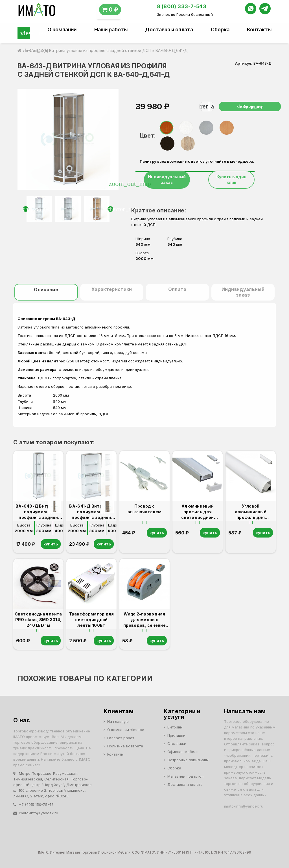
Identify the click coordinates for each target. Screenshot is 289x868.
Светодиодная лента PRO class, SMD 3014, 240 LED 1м (38, 620)
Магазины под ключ (185, 776)
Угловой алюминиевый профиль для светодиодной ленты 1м (250, 512)
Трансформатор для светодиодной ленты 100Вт (92, 620)
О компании (62, 30)
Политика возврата (125, 746)
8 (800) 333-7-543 (182, 6)
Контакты (259, 30)
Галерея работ (121, 738)
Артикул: (244, 63)
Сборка (220, 30)
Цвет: (147, 136)
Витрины (175, 727)
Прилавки (176, 735)
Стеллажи (177, 743)
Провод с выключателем (144, 509)
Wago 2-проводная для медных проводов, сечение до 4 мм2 (144, 620)
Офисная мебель (183, 752)
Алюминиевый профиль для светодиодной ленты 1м (197, 512)
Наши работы (111, 30)
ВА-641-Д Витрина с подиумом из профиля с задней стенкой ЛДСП (91, 512)
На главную (118, 721)
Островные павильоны (188, 760)
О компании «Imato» (126, 730)
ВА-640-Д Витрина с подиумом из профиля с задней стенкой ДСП (38, 512)
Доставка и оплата (169, 30)
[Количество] (209, 106)
